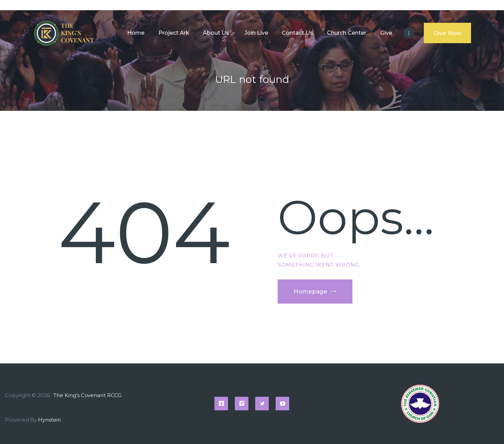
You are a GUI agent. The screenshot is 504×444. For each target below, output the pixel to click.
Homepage (310, 291)
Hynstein (49, 420)
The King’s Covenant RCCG (88, 395)
